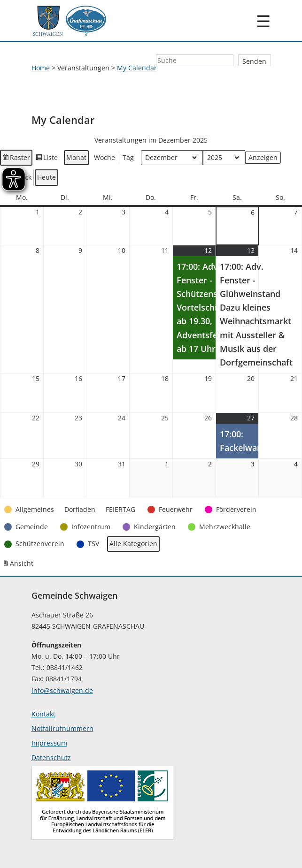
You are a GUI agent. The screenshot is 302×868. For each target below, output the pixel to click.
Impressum (49, 743)
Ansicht (19, 565)
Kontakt (43, 714)
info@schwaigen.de (62, 690)
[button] (30, 510)
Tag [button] (128, 157)
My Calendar (137, 68)
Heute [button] (46, 178)
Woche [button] (105, 157)
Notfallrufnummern (62, 728)
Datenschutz (51, 758)
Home (41, 68)
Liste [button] (47, 159)
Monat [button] (76, 157)
